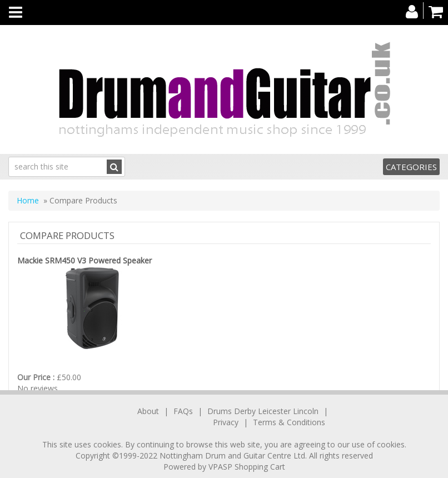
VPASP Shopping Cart (247, 467)
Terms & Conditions (289, 422)
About (148, 411)
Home (28, 200)
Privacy (226, 422)
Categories (411, 167)
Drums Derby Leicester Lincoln (263, 411)
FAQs (183, 411)
